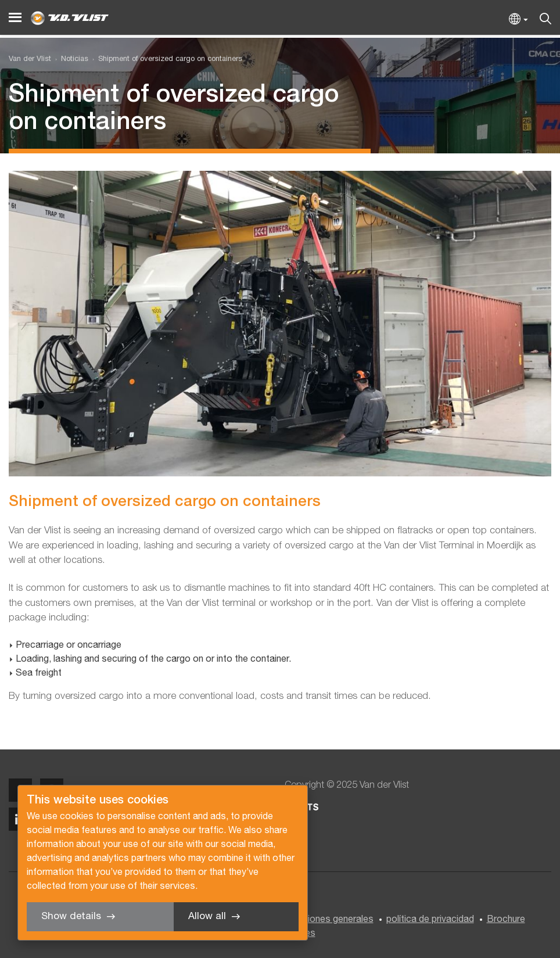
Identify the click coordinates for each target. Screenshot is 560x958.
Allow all (207, 916)
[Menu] (15, 18)
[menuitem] (70, 60)
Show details (71, 916)
